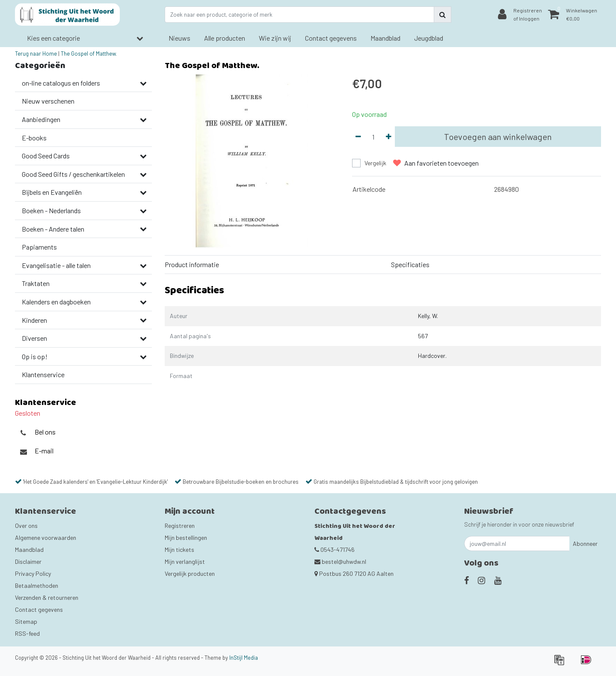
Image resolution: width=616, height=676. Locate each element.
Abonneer (585, 543)
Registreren (180, 526)
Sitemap (26, 621)
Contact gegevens (39, 609)
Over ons (26, 526)
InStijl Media (244, 658)
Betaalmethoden (37, 585)
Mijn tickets (179, 549)
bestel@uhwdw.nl (340, 561)
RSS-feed (27, 633)
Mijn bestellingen (186, 538)
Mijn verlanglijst (185, 561)
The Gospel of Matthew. (89, 54)
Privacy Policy (33, 573)
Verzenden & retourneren (47, 597)
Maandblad (29, 549)
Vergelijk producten (190, 573)
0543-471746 (335, 549)
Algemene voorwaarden (46, 538)
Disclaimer (28, 561)
